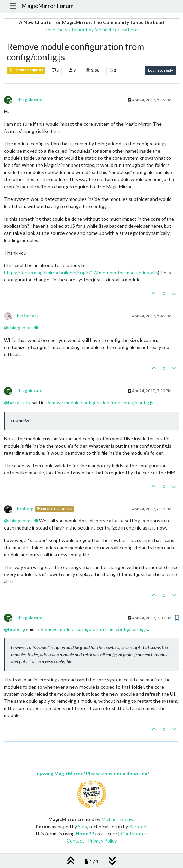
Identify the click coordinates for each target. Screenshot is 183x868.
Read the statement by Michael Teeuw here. (92, 29)
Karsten (138, 826)
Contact (75, 841)
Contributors (135, 834)
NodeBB (85, 834)
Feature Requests (26, 70)
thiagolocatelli (31, 100)
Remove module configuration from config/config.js (100, 403)
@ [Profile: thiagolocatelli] (21, 327)
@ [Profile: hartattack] (17, 403)
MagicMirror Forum (48, 6)
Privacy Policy (102, 841)
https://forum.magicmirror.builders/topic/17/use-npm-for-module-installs (81, 272)
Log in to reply (161, 70)
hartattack (28, 316)
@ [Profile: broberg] (15, 629)
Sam (83, 826)
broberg (25, 509)
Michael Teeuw (118, 819)
